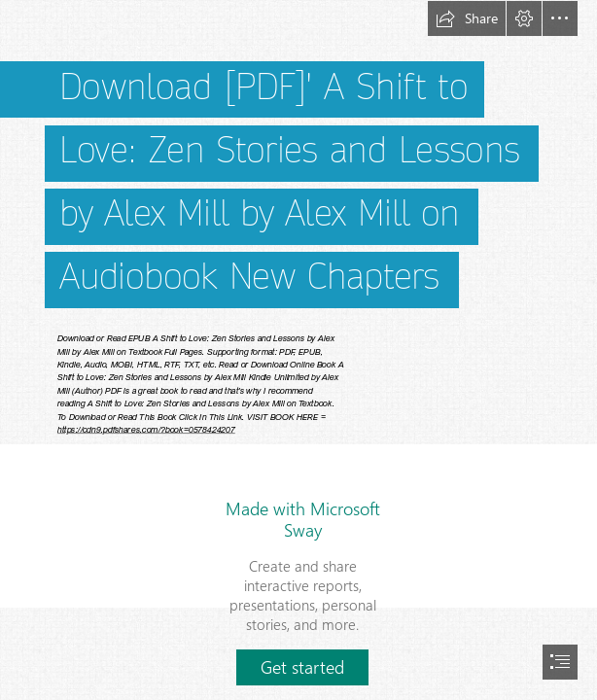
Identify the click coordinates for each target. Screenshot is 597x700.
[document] (298, 350)
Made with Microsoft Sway (303, 519)
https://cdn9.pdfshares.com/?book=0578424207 (146, 430)
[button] (467, 18)
